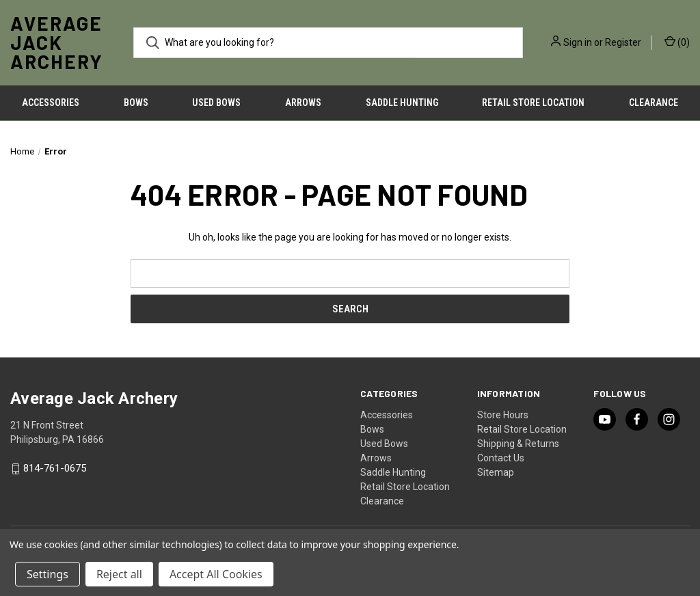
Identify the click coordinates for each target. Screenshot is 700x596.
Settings (48, 574)
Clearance (382, 501)
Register (623, 42)
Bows (136, 103)
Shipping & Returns (518, 444)
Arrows (303, 103)
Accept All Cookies (216, 574)
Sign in (578, 42)
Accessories (51, 103)
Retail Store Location (533, 103)
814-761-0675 (55, 469)
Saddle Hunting (402, 103)
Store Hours (503, 415)
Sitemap (496, 472)
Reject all (119, 574)
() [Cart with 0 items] (677, 42)
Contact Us (501, 458)
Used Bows (216, 103)
